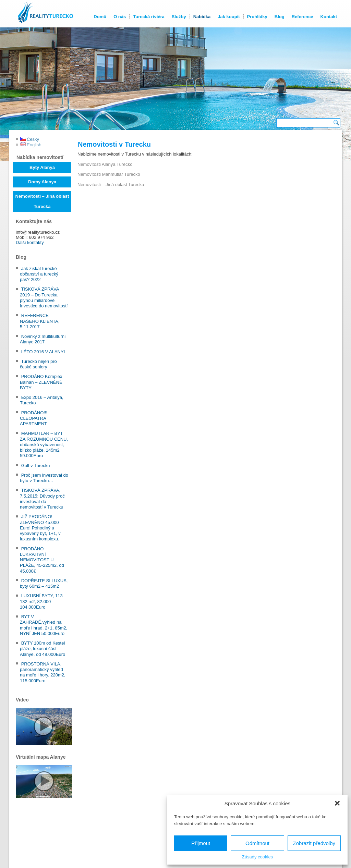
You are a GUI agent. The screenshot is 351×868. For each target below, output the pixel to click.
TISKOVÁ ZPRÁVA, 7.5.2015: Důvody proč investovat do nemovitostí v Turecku (42, 499)
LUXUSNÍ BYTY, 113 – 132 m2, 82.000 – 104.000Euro (43, 601)
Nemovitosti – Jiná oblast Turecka (42, 201)
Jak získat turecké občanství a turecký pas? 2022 (39, 274)
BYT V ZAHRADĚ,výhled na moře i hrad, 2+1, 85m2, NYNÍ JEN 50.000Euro (44, 625)
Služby (179, 17)
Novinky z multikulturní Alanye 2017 (43, 339)
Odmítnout (257, 843)
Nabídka (202, 17)
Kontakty (149, 852)
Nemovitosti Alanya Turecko (105, 164)
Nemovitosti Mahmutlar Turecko (109, 174)
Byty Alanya (42, 167)
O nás (119, 17)
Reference (302, 17)
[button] (337, 803)
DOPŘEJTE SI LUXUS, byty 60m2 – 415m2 (44, 583)
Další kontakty (30, 242)
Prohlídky (257, 17)
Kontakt (328, 17)
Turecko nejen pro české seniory (38, 364)
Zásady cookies (257, 857)
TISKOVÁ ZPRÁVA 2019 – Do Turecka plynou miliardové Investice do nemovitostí (44, 297)
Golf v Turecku (36, 466)
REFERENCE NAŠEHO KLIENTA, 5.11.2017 (40, 321)
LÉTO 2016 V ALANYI (43, 352)
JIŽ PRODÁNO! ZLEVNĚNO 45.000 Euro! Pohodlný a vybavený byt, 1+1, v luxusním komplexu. (40, 528)
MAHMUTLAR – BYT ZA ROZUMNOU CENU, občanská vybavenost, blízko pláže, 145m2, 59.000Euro (44, 444)
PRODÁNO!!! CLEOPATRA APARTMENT (34, 418)
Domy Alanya (42, 182)
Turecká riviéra (148, 17)
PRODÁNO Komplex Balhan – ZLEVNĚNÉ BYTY (41, 382)
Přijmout (201, 843)
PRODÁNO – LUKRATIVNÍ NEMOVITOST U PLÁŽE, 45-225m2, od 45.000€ (42, 560)
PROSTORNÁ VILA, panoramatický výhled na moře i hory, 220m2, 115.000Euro (43, 672)
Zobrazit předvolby (314, 843)
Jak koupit (228, 17)
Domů (100, 17)
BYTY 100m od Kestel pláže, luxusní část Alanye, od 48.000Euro (43, 649)
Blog (279, 17)
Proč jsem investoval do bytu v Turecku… (44, 478)
